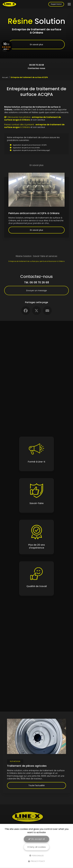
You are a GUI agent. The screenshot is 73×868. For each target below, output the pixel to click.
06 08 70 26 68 (36, 65)
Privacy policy (36, 861)
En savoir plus (36, 44)
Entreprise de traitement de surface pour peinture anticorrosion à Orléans (37, 261)
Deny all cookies (37, 847)
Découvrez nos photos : (33, 119)
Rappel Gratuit (56, 4)
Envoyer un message (37, 290)
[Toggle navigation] (69, 4)
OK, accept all (37, 839)
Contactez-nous (36, 68)
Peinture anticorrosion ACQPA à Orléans (34, 213)
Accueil (5, 77)
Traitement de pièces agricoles (27, 766)
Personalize (36, 855)
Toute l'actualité (36, 785)
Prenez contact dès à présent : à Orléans (34, 126)
